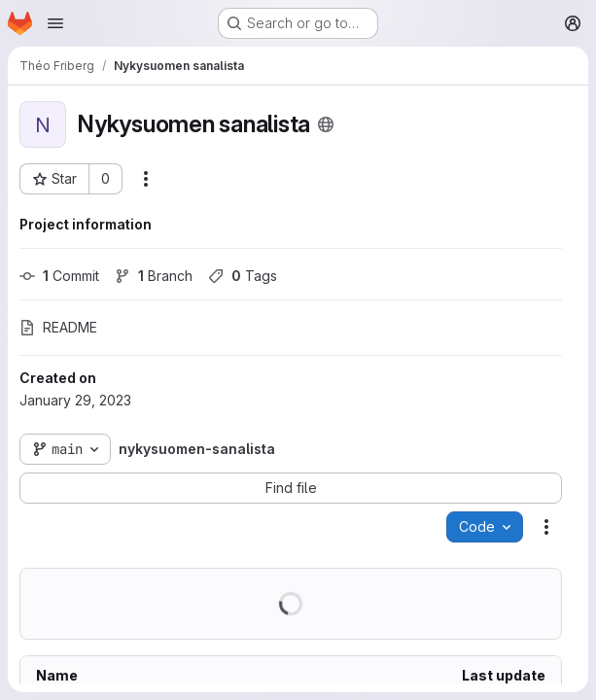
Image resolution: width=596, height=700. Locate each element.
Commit (59, 276)
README (58, 327)
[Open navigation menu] (55, 23)
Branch (154, 276)
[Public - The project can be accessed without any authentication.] (326, 124)
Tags (243, 276)
